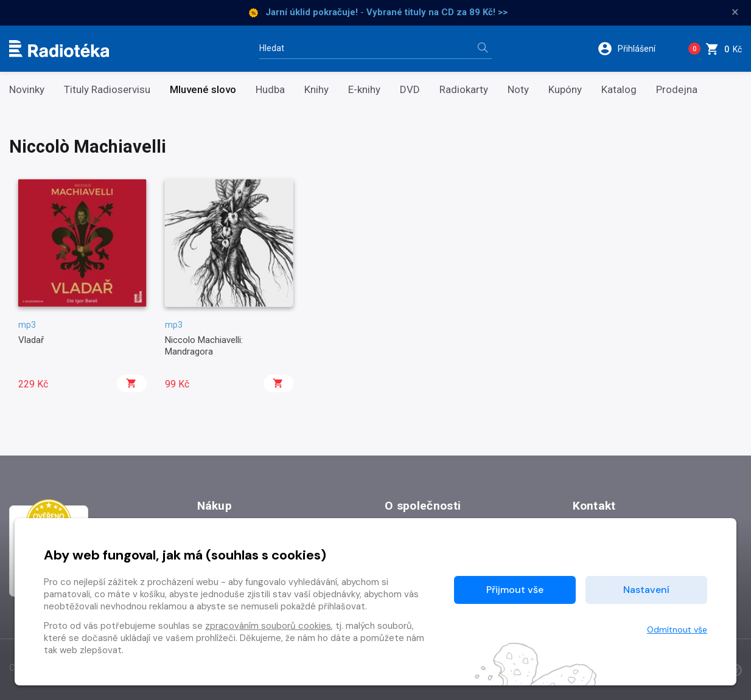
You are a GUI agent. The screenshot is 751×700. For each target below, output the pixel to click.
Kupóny (565, 90)
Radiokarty (464, 90)
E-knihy (364, 90)
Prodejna (677, 90)
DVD (410, 90)
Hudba (270, 90)
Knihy (316, 90)
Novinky (27, 90)
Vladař (31, 340)
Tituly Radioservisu (107, 90)
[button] (634, 49)
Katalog (619, 90)
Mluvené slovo (203, 90)
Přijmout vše (515, 590)
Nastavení (646, 590)
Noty (518, 90)
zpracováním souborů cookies (268, 626)
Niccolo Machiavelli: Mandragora (204, 345)
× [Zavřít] (735, 12)
